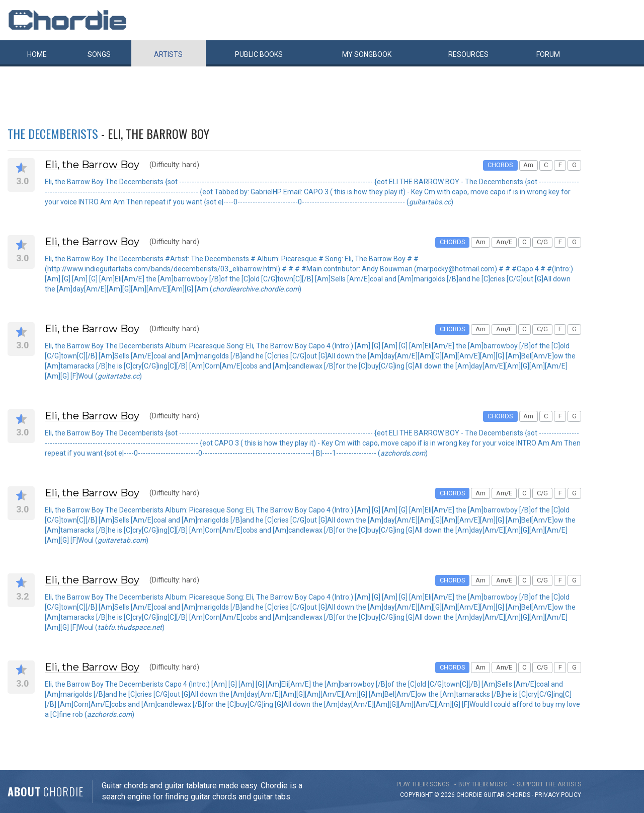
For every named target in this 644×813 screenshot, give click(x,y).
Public (259, 54)
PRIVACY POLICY (558, 795)
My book (367, 54)
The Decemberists (53, 133)
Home (37, 54)
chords (518, 795)
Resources (468, 54)
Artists (168, 54)
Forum (548, 54)
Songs (99, 54)
